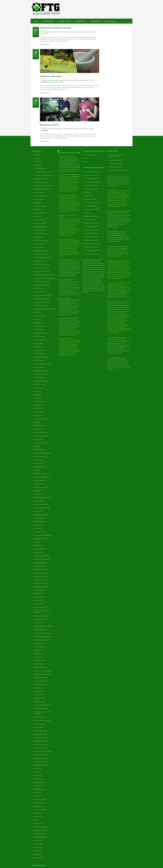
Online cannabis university (41, 745)
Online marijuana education (41, 758)
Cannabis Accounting (65, 21)
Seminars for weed (39, 786)
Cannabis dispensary (39, 360)
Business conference (39, 192)
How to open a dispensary (120, 272)
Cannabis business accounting (42, 333)
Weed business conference (41, 827)
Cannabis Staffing (95, 21)
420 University (115, 180)
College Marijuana (39, 429)
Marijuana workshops (40, 702)
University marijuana (59, 82)
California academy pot (40, 244)
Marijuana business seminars (41, 583)
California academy (39, 237)
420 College (87, 192)
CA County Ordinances (113, 241)
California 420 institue (40, 230)
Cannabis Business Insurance (91, 237)
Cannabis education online (41, 381)
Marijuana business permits (41, 576)
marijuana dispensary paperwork (122, 345)
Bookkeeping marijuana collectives (43, 189)
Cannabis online (38, 398)
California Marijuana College (91, 185)
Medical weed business (40, 717)
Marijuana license (39, 664)
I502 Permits (87, 213)
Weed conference (39, 841)
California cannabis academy (41, 251)
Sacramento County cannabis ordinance (118, 317)
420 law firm (120, 178)
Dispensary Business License (66, 338)
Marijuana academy (39, 545)
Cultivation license (39, 463)
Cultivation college (39, 460)
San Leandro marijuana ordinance (122, 329)
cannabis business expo (113, 195)
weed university (38, 851)
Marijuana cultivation (40, 604)
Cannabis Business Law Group (92, 175)
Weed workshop (38, 854)
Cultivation (37, 446)
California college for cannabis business (44, 275)
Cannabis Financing (110, 21)
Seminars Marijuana (39, 789)
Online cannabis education (41, 738)
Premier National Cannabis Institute (93, 172)
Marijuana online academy (41, 678)
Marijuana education (51, 76)
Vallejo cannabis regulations (98, 264)
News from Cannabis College (69, 153)
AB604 (118, 182)
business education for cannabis (121, 239)
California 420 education (40, 227)
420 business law (122, 176)
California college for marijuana (42, 285)
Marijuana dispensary (40, 630)
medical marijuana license (114, 302)
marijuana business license (115, 338)
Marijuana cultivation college (42, 616)
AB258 (114, 182)
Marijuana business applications (42, 559)
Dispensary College (39, 491)
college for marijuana (113, 366)
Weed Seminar (38, 847)
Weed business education (40, 830)
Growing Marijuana (39, 522)
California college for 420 (41, 268)
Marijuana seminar (39, 691)
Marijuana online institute (41, 684)
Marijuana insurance (39, 654)
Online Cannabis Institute (41, 741)
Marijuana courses (63, 80)
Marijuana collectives (40, 590)
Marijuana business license (41, 573)
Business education (39, 199)
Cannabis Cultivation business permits (69, 318)
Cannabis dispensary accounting (42, 364)
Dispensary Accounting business (42, 477)
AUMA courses (117, 184)
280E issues (114, 176)
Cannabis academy (39, 323)
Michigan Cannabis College (91, 230)
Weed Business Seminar (40, 834)
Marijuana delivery (39, 623)
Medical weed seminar (40, 724)
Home (35, 21)
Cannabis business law (40, 336)
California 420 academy (40, 220)
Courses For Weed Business (114, 215)
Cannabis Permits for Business (67, 156)
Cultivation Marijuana (40, 467)
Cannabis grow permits (40, 384)
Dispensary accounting (40, 474)
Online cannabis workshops (66, 239)
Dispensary (37, 470)
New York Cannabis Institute (91, 227)
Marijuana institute (91, 32)
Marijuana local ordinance (114, 351)
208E (109, 176)
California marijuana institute (55, 28)
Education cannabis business (41, 504)
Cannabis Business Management (92, 182)
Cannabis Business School (117, 197)
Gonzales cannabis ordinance (121, 252)
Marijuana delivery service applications (44, 626)
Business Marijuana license (41, 213)
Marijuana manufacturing (41, 667)
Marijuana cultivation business (42, 607)
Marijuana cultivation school (41, 619)
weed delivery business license (97, 271)
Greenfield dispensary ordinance (116, 254)
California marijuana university (77, 32)
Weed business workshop (40, 837)
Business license (38, 210)
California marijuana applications (43, 295)
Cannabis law (38, 391)
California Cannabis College (91, 189)
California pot (38, 312)
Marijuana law (38, 657)
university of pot (38, 813)
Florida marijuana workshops (42, 515)
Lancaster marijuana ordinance (115, 283)
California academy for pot (41, 240)
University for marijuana (40, 799)
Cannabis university (39, 412)
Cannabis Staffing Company (91, 240)
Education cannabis (39, 501)
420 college (37, 155)
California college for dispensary (42, 282)
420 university (38, 158)
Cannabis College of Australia (92, 247)
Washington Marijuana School (92, 216)
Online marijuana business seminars (43, 751)
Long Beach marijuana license (116, 289)
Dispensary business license (41, 487)
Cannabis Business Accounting (92, 203)
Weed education (38, 844)
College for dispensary (40, 426)
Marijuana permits (39, 688)
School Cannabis (38, 779)
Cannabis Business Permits (91, 254)
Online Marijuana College (91, 199)
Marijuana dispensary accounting (42, 633)
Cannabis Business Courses (119, 193)
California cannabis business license (43, 258)
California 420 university (40, 234)
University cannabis (39, 796)
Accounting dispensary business (42, 172)
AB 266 (109, 182)
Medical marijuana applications (42, 705)
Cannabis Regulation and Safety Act (117, 206)
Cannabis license (38, 395)
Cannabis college (38, 343)
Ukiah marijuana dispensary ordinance (92, 260)
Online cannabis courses (40, 734)
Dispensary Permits (64, 298)
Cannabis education (39, 378)
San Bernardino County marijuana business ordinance (117, 321)
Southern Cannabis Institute (91, 223)
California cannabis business (41, 254)
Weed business (38, 823)
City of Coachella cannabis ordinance (117, 358)
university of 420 (38, 806)
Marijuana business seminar (41, 580)
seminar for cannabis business (96, 283)
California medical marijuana (42, 306)
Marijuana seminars (39, 695)
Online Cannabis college (40, 731)
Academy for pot (38, 162)
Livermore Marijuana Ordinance (122, 287)
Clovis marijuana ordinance (120, 364)
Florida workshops (39, 518)
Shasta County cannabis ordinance (91, 285)
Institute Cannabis (39, 525)
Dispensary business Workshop (121, 219)
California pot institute (40, 316)
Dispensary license (39, 494)
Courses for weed (39, 439)
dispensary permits (118, 223)
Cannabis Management (48, 21)
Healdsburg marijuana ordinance (116, 261)
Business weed (38, 216)
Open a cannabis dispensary (66, 280)
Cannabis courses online (40, 350)
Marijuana (45, 80)
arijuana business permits (40, 179)
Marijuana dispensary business (42, 640)
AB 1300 (122, 180)
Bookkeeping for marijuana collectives (44, 186)
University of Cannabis (88, 262)
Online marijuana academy (41, 748)
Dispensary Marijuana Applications (43, 498)
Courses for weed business (41, 443)
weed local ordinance (88, 273)
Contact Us (87, 158)
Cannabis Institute (39, 388)
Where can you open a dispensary (68, 195)
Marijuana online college (40, 681)
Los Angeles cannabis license (42, 539)
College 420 (37, 422)
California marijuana (48, 32)
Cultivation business (39, 450)
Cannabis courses (39, 347)
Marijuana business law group (42, 569)
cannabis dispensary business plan (121, 202)
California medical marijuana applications (45, 309)
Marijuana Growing (39, 647)
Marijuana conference (40, 597)
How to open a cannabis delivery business (70, 175)
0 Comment (45, 34)
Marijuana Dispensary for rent (92, 233)
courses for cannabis (113, 211)
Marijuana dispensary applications (43, 636)
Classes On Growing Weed (114, 360)
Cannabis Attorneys (81, 21)
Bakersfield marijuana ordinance (116, 232)
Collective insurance (39, 415)
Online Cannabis (38, 727)
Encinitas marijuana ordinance (115, 246)
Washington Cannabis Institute (92, 209)
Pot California (38, 769)
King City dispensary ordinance (115, 278)
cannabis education (112, 204)
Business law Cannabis (40, 206)
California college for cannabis (42, 271)
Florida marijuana (39, 511)
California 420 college (40, 223)
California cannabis (39, 247)
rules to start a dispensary (120, 313)
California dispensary (40, 288)
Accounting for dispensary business (43, 175)
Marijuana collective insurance (42, 587)
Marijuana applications (40, 549)
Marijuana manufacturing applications (44, 671)
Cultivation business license (41, 456)
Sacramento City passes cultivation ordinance (119, 315)
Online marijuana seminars (41, 762)
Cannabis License (122, 204)
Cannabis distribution (40, 367)
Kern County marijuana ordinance (121, 276)
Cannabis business (39, 330)
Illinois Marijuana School (90, 220)
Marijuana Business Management (92, 244)
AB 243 (127, 180)
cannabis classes (117, 200)
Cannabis (37, 319)
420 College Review (89, 196)
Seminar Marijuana (39, 782)
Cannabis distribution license (41, 371)
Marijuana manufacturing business (43, 674)
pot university (38, 775)
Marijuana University (79, 129)
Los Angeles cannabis (40, 532)
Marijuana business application (42, 556)
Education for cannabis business (42, 508)
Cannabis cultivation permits (41, 357)
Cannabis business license (41, 340)
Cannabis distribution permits (42, 374)
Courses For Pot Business (119, 213)
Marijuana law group (39, 660)
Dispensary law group (113, 221)
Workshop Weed (38, 858)
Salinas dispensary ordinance (115, 319)
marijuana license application (119, 349)
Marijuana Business (39, 552)
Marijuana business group (41, 563)
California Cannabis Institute (91, 179)
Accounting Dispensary (40, 168)
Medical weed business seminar (42, 721)
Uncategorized (38, 793)
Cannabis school (38, 408)
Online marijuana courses (41, 755)
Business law (37, 203)
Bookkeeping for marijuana (41, 182)
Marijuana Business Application (92, 251)
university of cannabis (40, 810)
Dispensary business (39, 484)
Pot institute (37, 772)
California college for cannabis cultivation (45, 278)
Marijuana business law (40, 566)
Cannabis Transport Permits (66, 259)
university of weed (39, 817)
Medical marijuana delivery (41, 708)
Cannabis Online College (40, 402)
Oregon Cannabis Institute (91, 206)
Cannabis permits (39, 405)
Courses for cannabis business (42, 436)
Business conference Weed (41, 196)
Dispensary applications (40, 480)
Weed (36, 820)
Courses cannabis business (41, 432)
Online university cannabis (41, 765)
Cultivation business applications (42, 453)
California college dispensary (42, 264)
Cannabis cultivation (39, 354)
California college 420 (40, 261)
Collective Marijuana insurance (42, 419)
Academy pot (38, 165)
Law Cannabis (38, 528)
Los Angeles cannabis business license (44, 535)
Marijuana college (53, 80)
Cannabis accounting (39, 326)
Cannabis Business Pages (90, 155)
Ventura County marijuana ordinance (92, 265)
